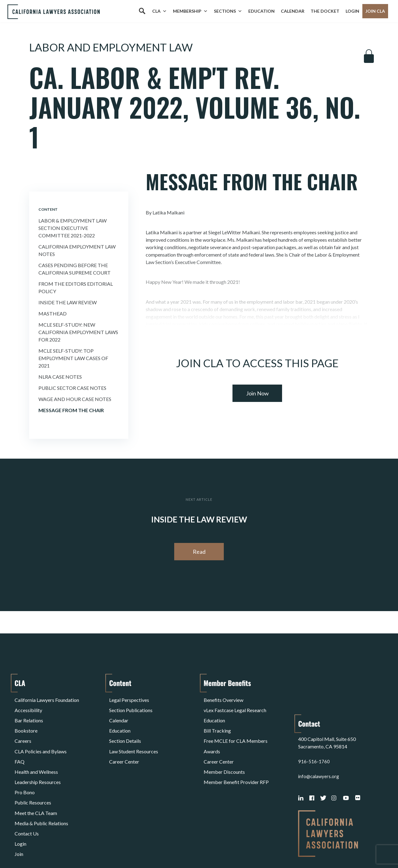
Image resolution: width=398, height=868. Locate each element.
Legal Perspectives (129, 698)
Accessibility (28, 706)
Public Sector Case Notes (72, 388)
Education (261, 11)
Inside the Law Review (68, 302)
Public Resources (33, 773)
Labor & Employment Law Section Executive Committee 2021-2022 (73, 228)
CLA (159, 11)
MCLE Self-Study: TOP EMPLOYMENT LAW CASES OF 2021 (73, 358)
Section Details (125, 728)
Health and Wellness (36, 750)
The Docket (325, 11)
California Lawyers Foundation (47, 698)
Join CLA (375, 11)
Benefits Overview (223, 698)
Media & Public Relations (41, 788)
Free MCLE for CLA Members (236, 728)
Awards (212, 736)
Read (199, 552)
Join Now (257, 393)
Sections (228, 11)
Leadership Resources (38, 758)
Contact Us (27, 795)
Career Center (124, 743)
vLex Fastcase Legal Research (235, 706)
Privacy (65, 847)
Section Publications (131, 706)
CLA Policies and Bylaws (41, 736)
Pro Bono (25, 765)
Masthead (53, 313)
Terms (42, 847)
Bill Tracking (217, 721)
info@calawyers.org (319, 736)
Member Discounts (224, 750)
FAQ (20, 743)
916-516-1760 (314, 721)
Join (19, 810)
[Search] (142, 11)
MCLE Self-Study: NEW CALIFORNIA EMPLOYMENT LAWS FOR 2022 (78, 332)
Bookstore (26, 721)
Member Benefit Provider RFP (236, 758)
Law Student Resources (134, 736)
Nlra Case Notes (60, 377)
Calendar (293, 11)
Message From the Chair (71, 410)
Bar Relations (29, 713)
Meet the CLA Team (36, 780)
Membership (190, 11)
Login (352, 11)
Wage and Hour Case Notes (75, 399)
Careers (23, 728)
